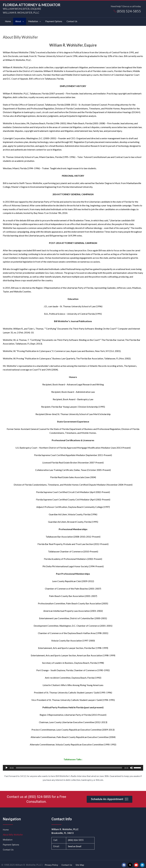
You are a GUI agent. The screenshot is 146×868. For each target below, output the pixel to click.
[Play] (7, 766)
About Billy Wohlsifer (13, 833)
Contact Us (8, 848)
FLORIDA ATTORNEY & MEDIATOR (33, 5)
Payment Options (12, 843)
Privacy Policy (52, 863)
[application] (73, 766)
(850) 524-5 (37, 795)
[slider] (69, 766)
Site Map (81, 863)
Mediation (8, 838)
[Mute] (131, 766)
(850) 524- (73, 839)
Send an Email (75, 845)
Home (6, 828)
